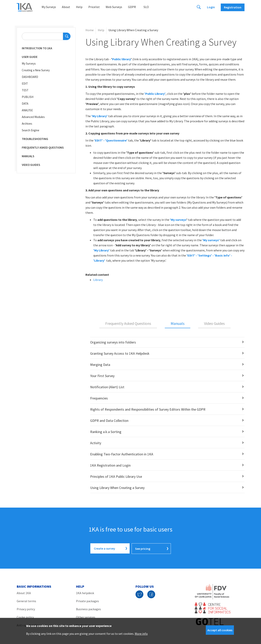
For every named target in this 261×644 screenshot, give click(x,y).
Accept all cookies (220, 630)
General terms (26, 601)
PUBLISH (28, 97)
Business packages (88, 609)
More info (141, 634)
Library (98, 280)
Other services (86, 617)
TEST (25, 90)
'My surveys (178, 220)
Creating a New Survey (36, 70)
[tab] (128, 324)
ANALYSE (27, 110)
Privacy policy (26, 609)
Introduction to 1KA (37, 48)
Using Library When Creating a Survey (117, 488)
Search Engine (31, 130)
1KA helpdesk (85, 593)
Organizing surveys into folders (113, 342)
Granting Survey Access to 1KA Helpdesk (120, 353)
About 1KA (24, 593)
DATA (25, 104)
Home (90, 30)
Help (79, 7)
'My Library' (101, 250)
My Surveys (49, 7)
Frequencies (99, 398)
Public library (121, 59)
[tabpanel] (165, 415)
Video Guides (31, 165)
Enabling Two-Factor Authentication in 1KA (122, 454)
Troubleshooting (35, 139)
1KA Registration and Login (110, 465)
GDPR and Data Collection (109, 421)
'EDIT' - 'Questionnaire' (111, 140)
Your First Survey (102, 376)
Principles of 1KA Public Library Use (116, 476)
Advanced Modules (33, 117)
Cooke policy (25, 617)
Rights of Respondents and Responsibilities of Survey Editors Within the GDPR (148, 409)
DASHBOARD (30, 77)
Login (211, 7)
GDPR (132, 7)
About (66, 7)
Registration (233, 7)
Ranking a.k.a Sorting (106, 432)
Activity (96, 443)
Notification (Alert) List (107, 387)
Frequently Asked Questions (43, 148)
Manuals (28, 156)
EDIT (25, 84)
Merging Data (100, 365)
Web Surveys (114, 7)
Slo (146, 7)
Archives (27, 124)
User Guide (30, 57)
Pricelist (94, 7)
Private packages (87, 601)
